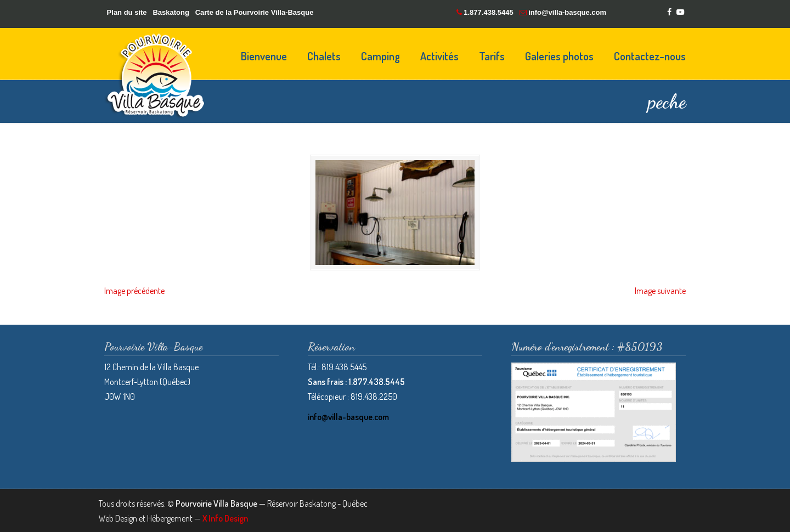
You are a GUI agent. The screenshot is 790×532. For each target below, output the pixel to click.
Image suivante (660, 290)
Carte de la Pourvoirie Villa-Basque (255, 12)
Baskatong (171, 12)
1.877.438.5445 (488, 12)
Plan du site (127, 12)
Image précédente (134, 290)
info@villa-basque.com (567, 12)
